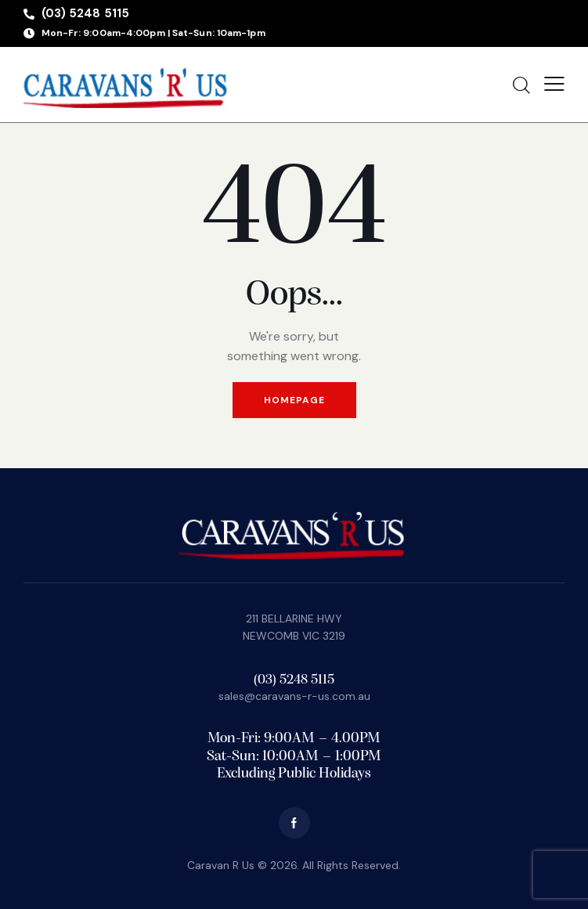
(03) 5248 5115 (294, 680)
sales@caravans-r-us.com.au (294, 696)
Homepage (294, 401)
